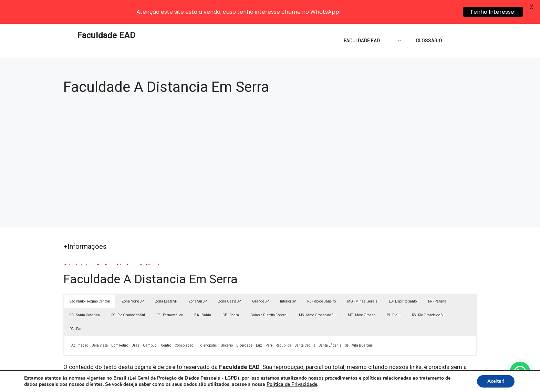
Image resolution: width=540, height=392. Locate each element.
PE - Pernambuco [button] (170, 291)
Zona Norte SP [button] (133, 278)
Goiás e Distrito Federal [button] (269, 291)
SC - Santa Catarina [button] (85, 291)
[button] (520, 372)
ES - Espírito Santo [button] (403, 278)
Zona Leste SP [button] (166, 278)
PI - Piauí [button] (394, 291)
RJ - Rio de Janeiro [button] (321, 278)
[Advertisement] (270, 132)
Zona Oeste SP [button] (229, 278)
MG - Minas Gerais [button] (362, 278)
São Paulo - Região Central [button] (90, 278)
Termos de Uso (365, 381)
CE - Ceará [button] (231, 291)
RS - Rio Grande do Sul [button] (128, 291)
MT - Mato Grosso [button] (362, 291)
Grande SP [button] (260, 278)
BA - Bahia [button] (203, 291)
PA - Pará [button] (77, 305)
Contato (397, 381)
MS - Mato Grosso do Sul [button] (318, 291)
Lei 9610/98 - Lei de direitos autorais (345, 352)
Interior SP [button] (288, 278)
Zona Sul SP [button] (198, 278)
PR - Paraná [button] (437, 278)
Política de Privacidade (318, 381)
